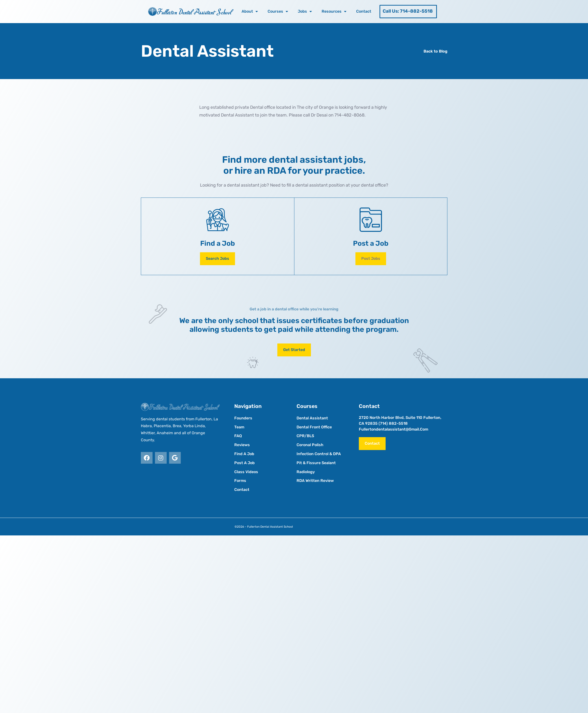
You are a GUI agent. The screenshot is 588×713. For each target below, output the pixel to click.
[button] (371, 259)
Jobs (305, 11)
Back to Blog (435, 51)
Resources (334, 11)
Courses (278, 11)
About (250, 11)
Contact (364, 11)
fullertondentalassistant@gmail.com (394, 429)
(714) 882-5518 (393, 423)
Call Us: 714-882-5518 (408, 11)
